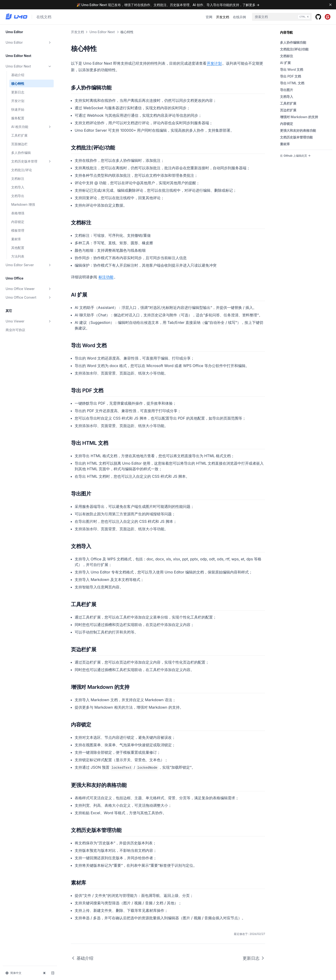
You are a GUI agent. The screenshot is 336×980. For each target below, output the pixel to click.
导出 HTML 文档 (292, 83)
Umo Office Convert (29, 297)
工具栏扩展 (19, 135)
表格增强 (18, 213)
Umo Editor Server (29, 265)
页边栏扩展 (288, 110)
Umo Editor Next (29, 66)
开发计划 (18, 101)
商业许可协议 (15, 330)
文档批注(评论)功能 (294, 49)
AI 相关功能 (31, 127)
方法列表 (18, 256)
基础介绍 (18, 75)
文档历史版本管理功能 (296, 137)
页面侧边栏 (19, 144)
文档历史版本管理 (31, 161)
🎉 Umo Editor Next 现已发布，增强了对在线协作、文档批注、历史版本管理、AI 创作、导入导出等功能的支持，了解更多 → (168, 5)
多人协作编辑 (21, 153)
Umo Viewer (29, 321)
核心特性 (18, 83)
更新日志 (18, 92)
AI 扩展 (285, 63)
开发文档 (223, 17)
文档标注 (18, 179)
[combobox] (282, 17)
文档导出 (18, 196)
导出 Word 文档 (292, 69)
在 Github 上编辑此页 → (295, 156)
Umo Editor (29, 42)
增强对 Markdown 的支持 (299, 117)
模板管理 (18, 230)
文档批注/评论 (22, 170)
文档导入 (18, 187)
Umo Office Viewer (29, 289)
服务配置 (18, 118)
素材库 (16, 239)
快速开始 (18, 109)
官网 (209, 17)
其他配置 (18, 248)
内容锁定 (18, 222)
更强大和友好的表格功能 (298, 130)
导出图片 (287, 90)
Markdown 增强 (23, 204)
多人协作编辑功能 (293, 42)
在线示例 (239, 17)
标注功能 (106, 277)
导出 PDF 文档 (290, 76)
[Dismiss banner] (330, 5)
